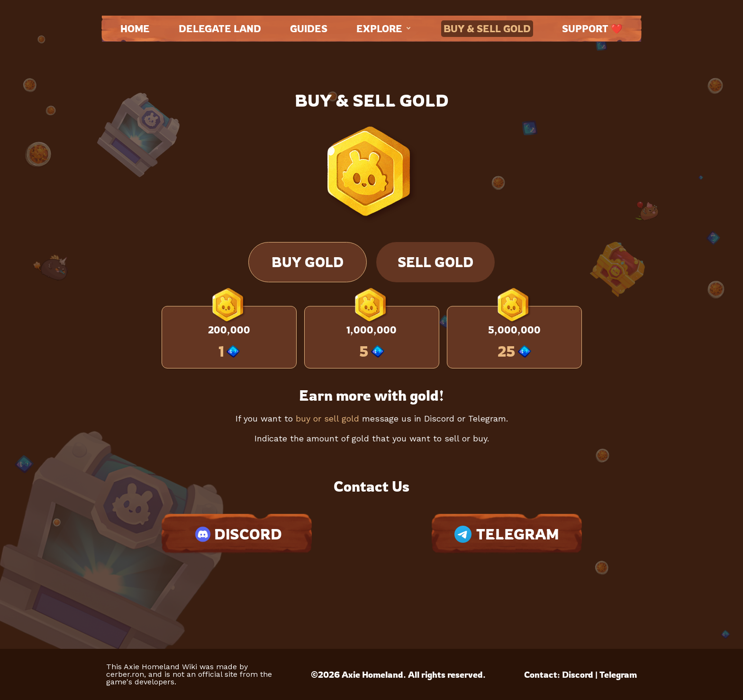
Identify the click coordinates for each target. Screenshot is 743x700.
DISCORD (237, 534)
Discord (578, 674)
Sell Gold (435, 262)
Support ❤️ (592, 29)
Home (135, 29)
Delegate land (220, 29)
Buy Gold (308, 262)
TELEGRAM (507, 534)
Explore (384, 29)
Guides (309, 29)
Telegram (618, 674)
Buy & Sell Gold (487, 29)
